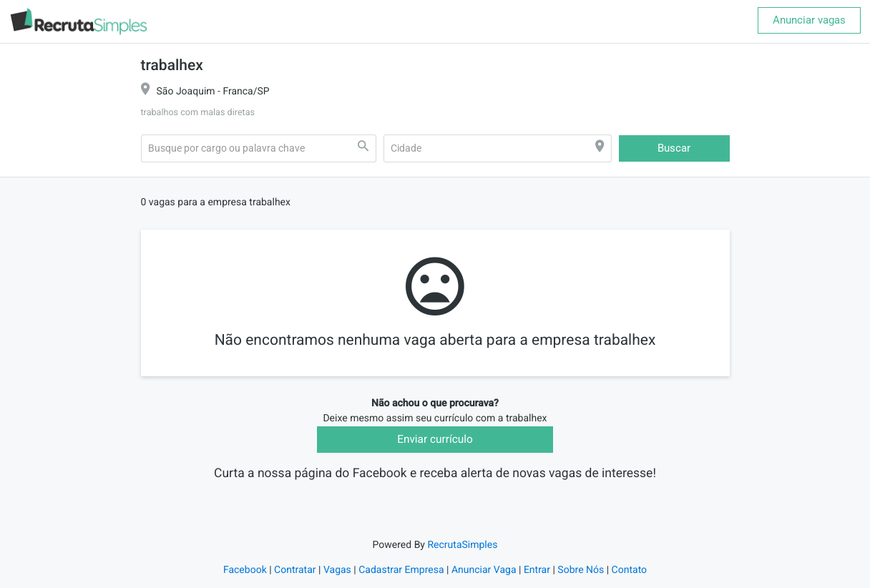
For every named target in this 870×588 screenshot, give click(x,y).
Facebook (245, 580)
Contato (629, 580)
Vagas (337, 580)
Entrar (537, 580)
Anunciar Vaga (484, 580)
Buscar (674, 148)
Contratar (295, 580)
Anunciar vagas (809, 20)
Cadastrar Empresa (401, 580)
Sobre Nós (581, 580)
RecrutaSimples (462, 555)
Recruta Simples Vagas (435, 493)
